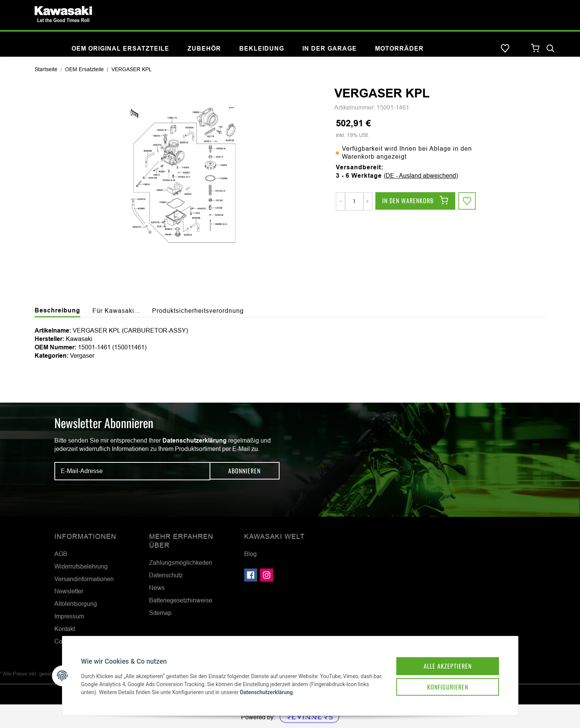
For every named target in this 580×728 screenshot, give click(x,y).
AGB (61, 554)
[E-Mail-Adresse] (132, 471)
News (157, 588)
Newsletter (69, 591)
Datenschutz (166, 575)
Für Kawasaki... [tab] (116, 311)
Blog (250, 554)
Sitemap (160, 613)
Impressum (69, 616)
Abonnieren (244, 471)
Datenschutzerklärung (195, 440)
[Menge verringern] (341, 201)
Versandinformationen (84, 579)
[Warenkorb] (535, 49)
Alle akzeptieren (444, 662)
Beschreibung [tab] (57, 310)
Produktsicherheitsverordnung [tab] (198, 311)
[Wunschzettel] (505, 49)
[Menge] (354, 201)
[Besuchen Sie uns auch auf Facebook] (251, 575)
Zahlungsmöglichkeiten (181, 562)
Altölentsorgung (76, 604)
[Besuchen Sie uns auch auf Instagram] (267, 575)
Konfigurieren (444, 683)
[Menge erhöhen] (367, 201)
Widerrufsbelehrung (81, 566)
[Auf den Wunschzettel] (467, 201)
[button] (520, 49)
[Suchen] (550, 49)
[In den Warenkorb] (415, 201)
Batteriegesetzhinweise (181, 600)
